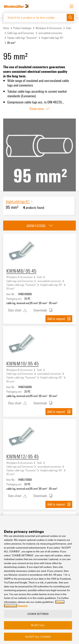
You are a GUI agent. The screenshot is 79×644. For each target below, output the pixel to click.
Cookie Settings (38, 614)
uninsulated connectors (50, 33)
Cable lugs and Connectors (21, 33)
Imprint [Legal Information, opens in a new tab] (23, 606)
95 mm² (11, 288)
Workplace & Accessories (49, 28)
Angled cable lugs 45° (53, 38)
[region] (39, 580)
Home (6, 28)
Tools (69, 28)
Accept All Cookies (38, 637)
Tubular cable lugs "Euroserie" (22, 38)
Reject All (38, 625)
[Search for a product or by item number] (35, 18)
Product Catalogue (22, 28)
